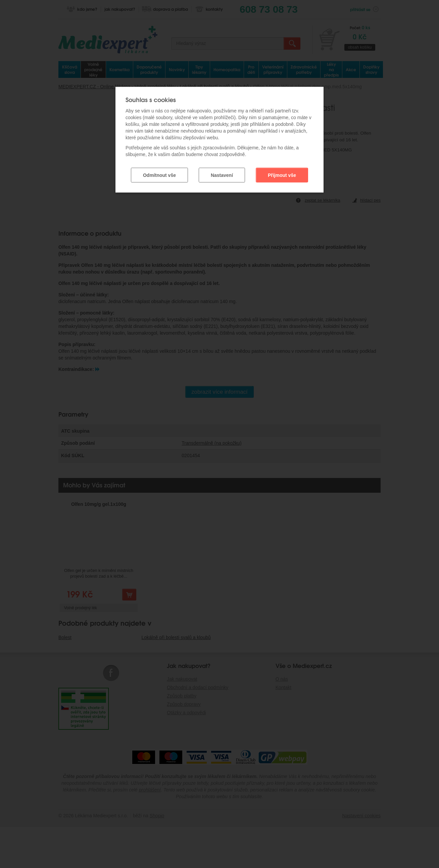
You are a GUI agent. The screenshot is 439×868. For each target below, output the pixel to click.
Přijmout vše (282, 172)
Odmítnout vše (159, 172)
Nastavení (222, 172)
